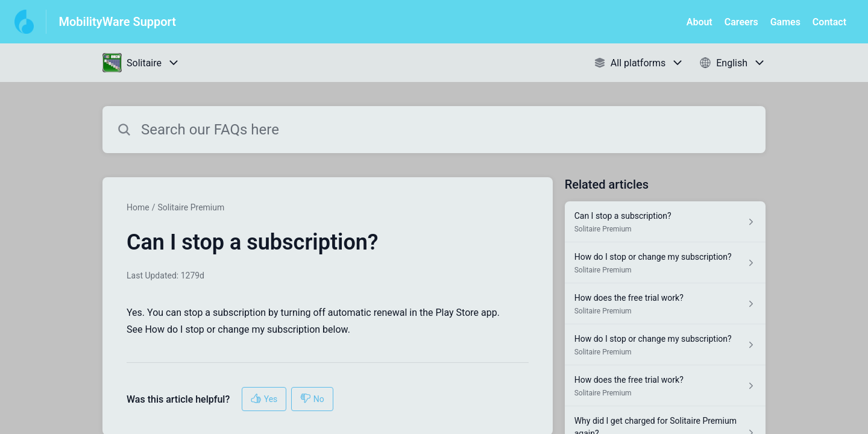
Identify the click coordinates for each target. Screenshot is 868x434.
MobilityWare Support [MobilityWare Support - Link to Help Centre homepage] (117, 22)
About (700, 22)
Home (138, 207)
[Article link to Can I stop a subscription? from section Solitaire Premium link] (665, 222)
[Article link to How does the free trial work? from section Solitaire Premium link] (665, 304)
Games (785, 22)
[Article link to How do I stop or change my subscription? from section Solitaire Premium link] (665, 263)
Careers (741, 22)
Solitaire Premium (191, 207)
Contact (829, 22)
